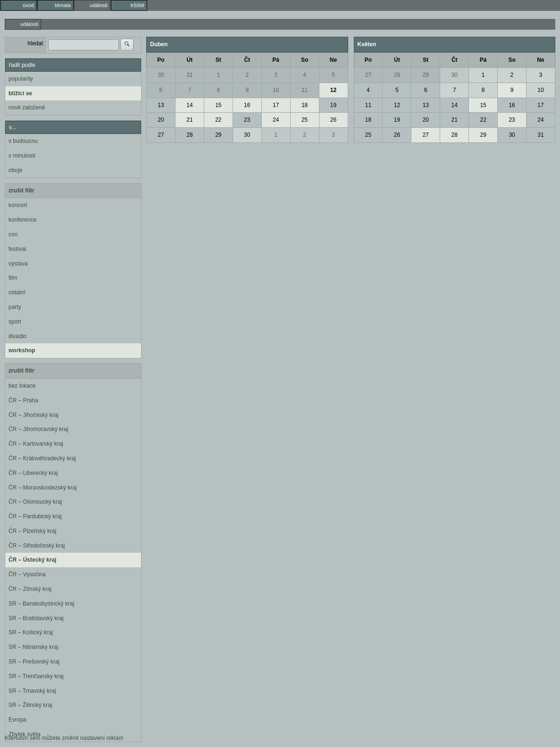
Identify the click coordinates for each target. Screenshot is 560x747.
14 (189, 105)
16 (247, 105)
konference (22, 220)
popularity (21, 79)
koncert (18, 205)
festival (17, 249)
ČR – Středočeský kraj (37, 546)
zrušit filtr (21, 191)
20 (161, 120)
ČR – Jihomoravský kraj (38, 429)
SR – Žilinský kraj (30, 705)
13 (161, 105)
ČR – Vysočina (27, 574)
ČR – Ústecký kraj (32, 560)
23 (247, 120)
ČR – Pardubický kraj (35, 516)
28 (189, 135)
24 (276, 120)
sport (15, 322)
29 (218, 135)
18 (305, 105)
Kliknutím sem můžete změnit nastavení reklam (64, 738)
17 (276, 105)
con (13, 234)
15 (218, 105)
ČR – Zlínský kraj (30, 589)
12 (333, 90)
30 (161, 75)
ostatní (17, 292)
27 (161, 135)
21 (189, 120)
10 (276, 90)
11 (305, 90)
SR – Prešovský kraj (34, 662)
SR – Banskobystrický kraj (41, 604)
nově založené (27, 108)
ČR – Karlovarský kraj (36, 444)
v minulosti (22, 156)
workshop (22, 350)
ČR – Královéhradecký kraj (42, 458)
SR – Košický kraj (31, 632)
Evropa (17, 720)
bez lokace (22, 386)
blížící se (20, 93)
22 (218, 120)
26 (333, 120)
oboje (15, 170)
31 (189, 75)
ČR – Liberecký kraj (33, 473)
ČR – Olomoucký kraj (35, 502)
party (15, 307)
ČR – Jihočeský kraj (33, 415)
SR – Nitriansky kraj (33, 647)
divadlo (17, 336)
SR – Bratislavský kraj (36, 618)
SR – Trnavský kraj (32, 691)
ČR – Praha (23, 400)
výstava (18, 264)
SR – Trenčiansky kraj (36, 676)
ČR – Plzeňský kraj (32, 531)
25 (305, 120)
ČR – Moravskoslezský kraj (43, 488)
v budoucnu (23, 141)
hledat (35, 43)
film (13, 278)
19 (333, 105)
